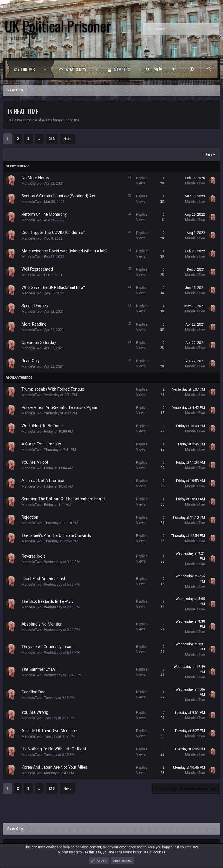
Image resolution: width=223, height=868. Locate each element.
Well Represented (37, 269)
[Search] (187, 29)
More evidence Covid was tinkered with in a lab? (64, 251)
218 (52, 139)
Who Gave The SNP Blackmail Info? (53, 287)
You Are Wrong (35, 712)
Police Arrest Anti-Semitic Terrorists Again (59, 407)
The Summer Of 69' (39, 669)
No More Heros (35, 178)
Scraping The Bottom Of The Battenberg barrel (63, 499)
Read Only (30, 361)
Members (122, 69)
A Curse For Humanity (41, 444)
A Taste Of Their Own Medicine (49, 731)
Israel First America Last (43, 579)
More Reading (34, 324)
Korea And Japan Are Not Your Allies (54, 767)
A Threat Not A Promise (43, 481)
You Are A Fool (35, 462)
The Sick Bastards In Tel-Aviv (47, 601)
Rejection (30, 517)
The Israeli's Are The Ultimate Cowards (56, 535)
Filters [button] (207, 154)
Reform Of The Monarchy (44, 214)
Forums (28, 69)
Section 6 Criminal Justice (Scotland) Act (59, 196)
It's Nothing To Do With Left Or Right (54, 749)
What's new (76, 69)
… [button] (39, 139)
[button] (47, 69)
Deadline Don (33, 692)
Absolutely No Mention (42, 624)
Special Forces (35, 306)
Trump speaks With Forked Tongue (53, 389)
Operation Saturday (39, 342)
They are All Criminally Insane (48, 647)
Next (67, 139)
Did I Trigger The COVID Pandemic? (53, 233)
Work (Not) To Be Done (42, 426)
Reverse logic (34, 556)
